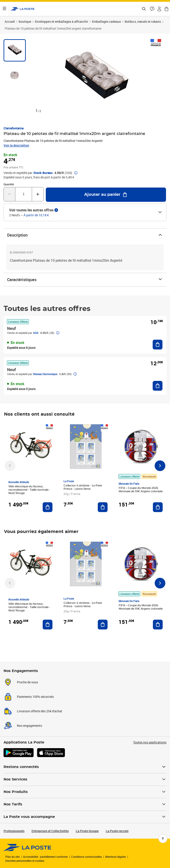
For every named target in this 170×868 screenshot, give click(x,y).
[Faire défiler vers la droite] (160, 466)
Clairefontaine (14, 128)
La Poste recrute (117, 831)
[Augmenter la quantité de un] (38, 194)
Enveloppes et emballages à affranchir (62, 21)
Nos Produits (85, 792)
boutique (25, 21)
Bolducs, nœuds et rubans (143, 21)
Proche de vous (27, 682)
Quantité (9, 184)
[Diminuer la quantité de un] (9, 194)
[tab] (15, 50)
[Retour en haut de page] (163, 839)
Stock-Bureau (43, 173)
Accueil (10, 21)
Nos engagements (29, 726)
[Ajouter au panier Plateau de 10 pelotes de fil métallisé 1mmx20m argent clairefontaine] (106, 195)
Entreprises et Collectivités (50, 831)
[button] (152, 9)
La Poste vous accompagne (85, 817)
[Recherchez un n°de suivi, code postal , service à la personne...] (144, 9)
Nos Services (85, 779)
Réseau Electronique (45, 374)
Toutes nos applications (150, 742)
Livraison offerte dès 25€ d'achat (40, 711)
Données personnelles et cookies (25, 861)
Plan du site (12, 857)
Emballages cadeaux (106, 21)
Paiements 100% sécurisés (35, 697)
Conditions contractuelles (86, 857)
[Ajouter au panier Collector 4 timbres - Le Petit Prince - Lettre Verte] (103, 507)
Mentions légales (116, 857)
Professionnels (14, 831)
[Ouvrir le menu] (4, 9)
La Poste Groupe (87, 831)
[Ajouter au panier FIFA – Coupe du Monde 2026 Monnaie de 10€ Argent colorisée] (158, 507)
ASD (36, 333)
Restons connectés (85, 767)
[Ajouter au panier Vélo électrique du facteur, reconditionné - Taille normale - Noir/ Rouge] (48, 507)
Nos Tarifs (85, 804)
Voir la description (16, 145)
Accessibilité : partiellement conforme (45, 857)
